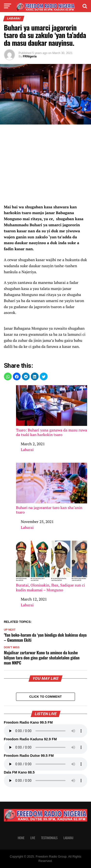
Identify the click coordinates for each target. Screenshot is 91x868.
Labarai (27, 450)
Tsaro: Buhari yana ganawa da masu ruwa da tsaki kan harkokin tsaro (52, 411)
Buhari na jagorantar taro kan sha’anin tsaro (52, 489)
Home (21, 838)
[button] (8, 376)
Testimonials (49, 838)
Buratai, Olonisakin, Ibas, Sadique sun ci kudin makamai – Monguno (52, 566)
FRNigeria (30, 56)
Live (33, 838)
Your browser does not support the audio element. (46, 731)
